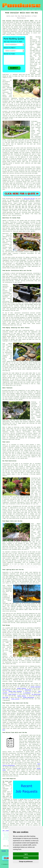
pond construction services (10, 776)
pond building (29, 176)
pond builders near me (10, 810)
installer (25, 160)
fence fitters (12, 694)
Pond (4, 199)
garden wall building (15, 691)
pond (34, 41)
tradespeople (6, 700)
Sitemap (4, 851)
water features (24, 722)
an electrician (36, 694)
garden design (21, 696)
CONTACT (34, 10)
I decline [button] (26, 858)
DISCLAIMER (39, 10)
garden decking (21, 688)
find (7, 706)
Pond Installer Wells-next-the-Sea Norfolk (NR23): (18, 21)
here (4, 730)
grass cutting (15, 699)
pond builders (19, 209)
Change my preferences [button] (26, 862)
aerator (25, 309)
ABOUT (30, 10)
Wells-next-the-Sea (29, 199)
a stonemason (27, 693)
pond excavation (30, 759)
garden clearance (36, 687)
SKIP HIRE (5, 697)
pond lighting (20, 620)
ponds (4, 24)
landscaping (28, 690)
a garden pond (17, 718)
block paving (6, 690)
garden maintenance (29, 697)
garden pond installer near (21, 804)
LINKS (26, 10)
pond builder (37, 183)
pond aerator (6, 275)
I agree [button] (26, 854)
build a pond (35, 685)
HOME (23, 10)
